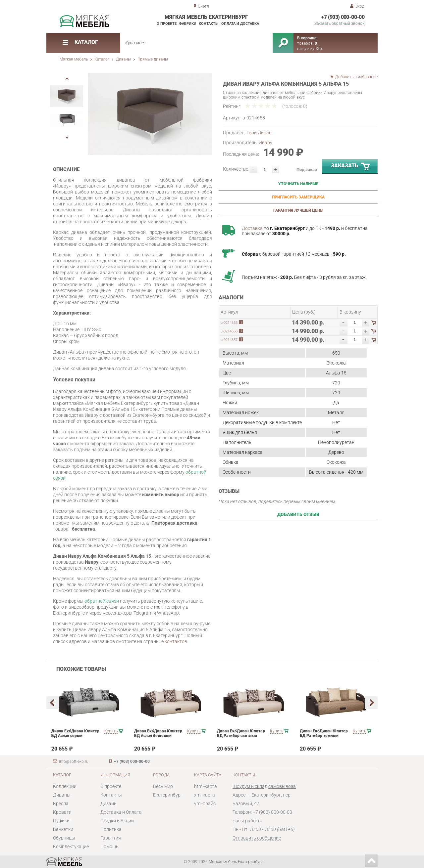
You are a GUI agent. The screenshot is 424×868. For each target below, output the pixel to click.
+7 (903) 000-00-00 (343, 17)
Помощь (109, 846)
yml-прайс (205, 803)
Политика (111, 829)
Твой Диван (259, 133)
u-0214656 (229, 331)
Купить (111, 731)
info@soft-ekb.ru (74, 761)
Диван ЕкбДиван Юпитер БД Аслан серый (75, 733)
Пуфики (61, 821)
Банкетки (63, 829)
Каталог (102, 59)
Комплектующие (71, 846)
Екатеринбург (168, 795)
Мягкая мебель (74, 59)
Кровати (62, 812)
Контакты (209, 24)
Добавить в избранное (356, 77)
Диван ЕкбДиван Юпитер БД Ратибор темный (324, 733)
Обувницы (64, 838)
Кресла (61, 803)
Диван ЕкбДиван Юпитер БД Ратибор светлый (241, 733)
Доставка (252, 228)
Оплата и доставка (240, 24)
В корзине (307, 38)
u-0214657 (229, 340)
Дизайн (108, 803)
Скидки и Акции (117, 821)
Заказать (351, 167)
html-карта (206, 786)
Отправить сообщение (257, 838)
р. (320, 49)
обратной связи (102, 601)
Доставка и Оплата (121, 812)
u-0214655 (229, 323)
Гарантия (111, 838)
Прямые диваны (153, 59)
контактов (176, 641)
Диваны (123, 59)
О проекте (167, 24)
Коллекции (65, 786)
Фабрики (188, 24)
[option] (150, 114)
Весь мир (163, 786)
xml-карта (205, 795)
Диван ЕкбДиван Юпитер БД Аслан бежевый (158, 733)
